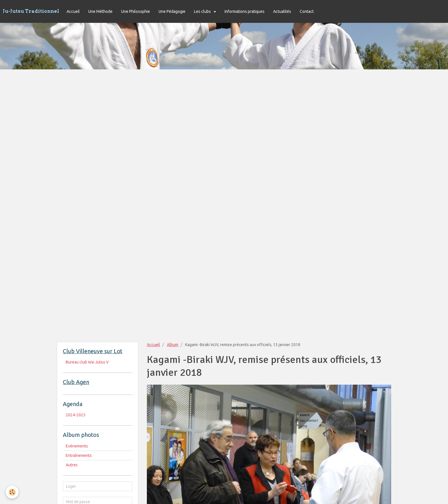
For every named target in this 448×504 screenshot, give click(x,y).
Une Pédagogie (172, 11)
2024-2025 (76, 415)
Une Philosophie (136, 11)
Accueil (73, 11)
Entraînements (79, 455)
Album (173, 345)
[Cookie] (12, 492)
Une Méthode (100, 11)
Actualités (282, 11)
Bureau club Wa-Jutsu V (87, 362)
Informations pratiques (245, 11)
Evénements (77, 446)
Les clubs (203, 11)
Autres (72, 465)
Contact (307, 11)
